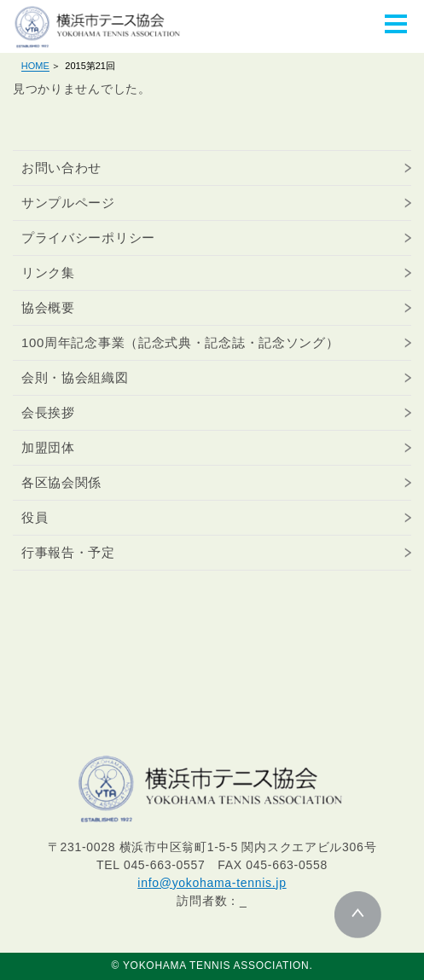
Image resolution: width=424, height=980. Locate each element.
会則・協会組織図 (75, 377)
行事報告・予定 (68, 552)
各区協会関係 (61, 482)
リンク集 (48, 273)
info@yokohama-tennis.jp (212, 883)
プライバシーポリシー (88, 238)
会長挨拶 (48, 412)
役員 (35, 517)
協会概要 (48, 307)
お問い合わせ (61, 168)
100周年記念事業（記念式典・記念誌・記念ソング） (180, 342)
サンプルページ (68, 203)
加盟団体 (48, 447)
